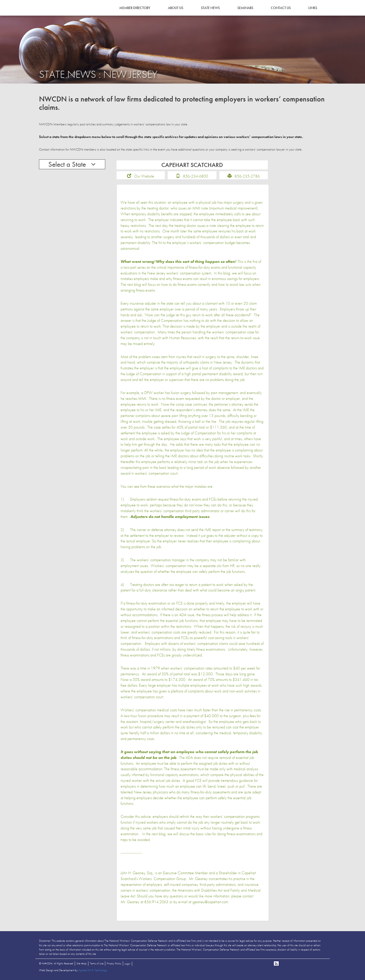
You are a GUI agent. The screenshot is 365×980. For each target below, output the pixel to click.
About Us (176, 8)
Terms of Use (97, 963)
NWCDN (53, 14)
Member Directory (135, 8)
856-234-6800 (196, 176)
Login (127, 964)
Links (313, 8)
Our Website (144, 176)
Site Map (82, 963)
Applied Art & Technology (93, 970)
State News (210, 8)
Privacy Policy (114, 963)
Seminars (245, 8)
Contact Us (281, 8)
